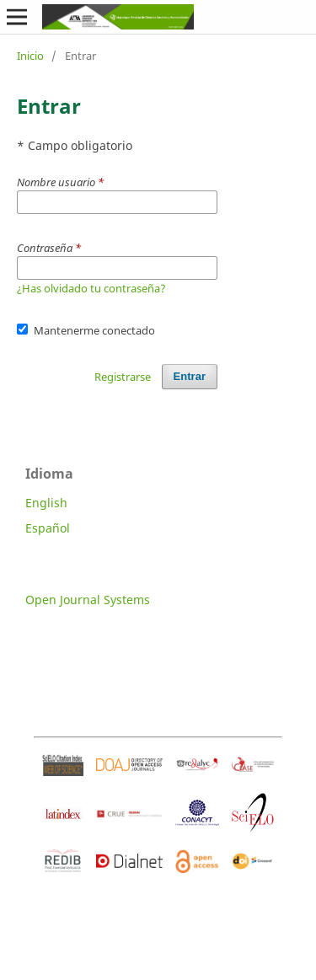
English (46, 503)
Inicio (30, 56)
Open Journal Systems (88, 600)
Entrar (190, 376)
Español (48, 528)
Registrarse (123, 377)
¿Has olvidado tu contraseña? (91, 288)
